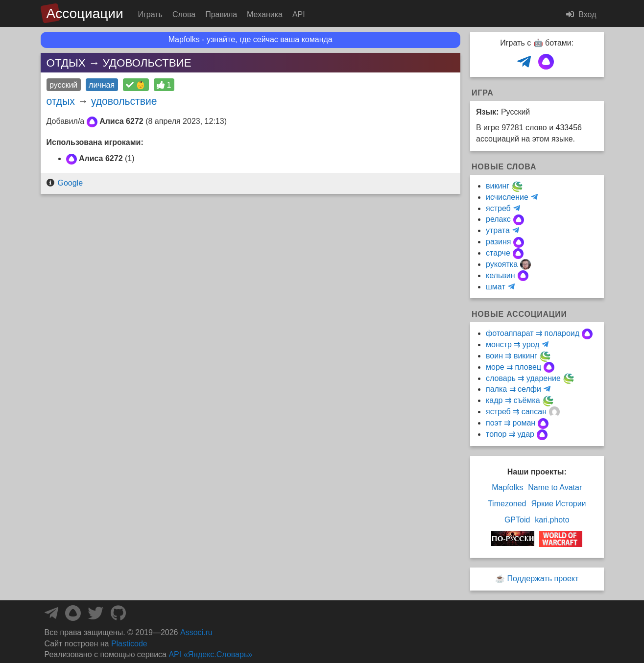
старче (498, 253)
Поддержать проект (543, 579)
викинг (498, 186)
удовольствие (124, 101)
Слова (184, 14)
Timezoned (507, 504)
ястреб (498, 208)
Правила (221, 14)
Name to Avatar (555, 487)
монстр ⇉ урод (513, 344)
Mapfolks (507, 487)
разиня (498, 242)
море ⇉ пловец (513, 367)
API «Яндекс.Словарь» (210, 654)
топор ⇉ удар (510, 434)
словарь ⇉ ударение (523, 378)
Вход (581, 14)
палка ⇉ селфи (513, 389)
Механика (265, 14)
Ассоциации (85, 13)
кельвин (501, 275)
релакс (498, 219)
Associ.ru (196, 632)
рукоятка (502, 264)
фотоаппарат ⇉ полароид (533, 333)
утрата (498, 230)
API (299, 14)
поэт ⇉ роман (511, 423)
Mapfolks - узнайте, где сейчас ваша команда (250, 39)
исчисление (507, 197)
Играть (150, 14)
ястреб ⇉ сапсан (516, 412)
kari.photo (552, 520)
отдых (61, 101)
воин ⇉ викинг (512, 356)
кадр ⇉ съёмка (513, 400)
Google (70, 183)
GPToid (517, 520)
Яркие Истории (559, 504)
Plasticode (129, 644)
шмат (496, 287)
